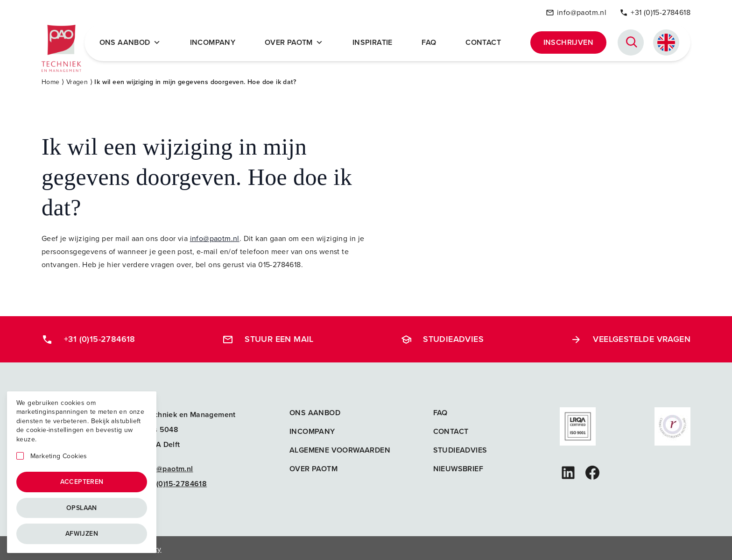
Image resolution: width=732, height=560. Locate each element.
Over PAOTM (296, 41)
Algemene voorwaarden (340, 448)
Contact (484, 41)
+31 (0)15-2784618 (655, 11)
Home (51, 80)
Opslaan (82, 508)
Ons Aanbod (134, 41)
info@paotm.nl (576, 11)
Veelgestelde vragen (630, 337)
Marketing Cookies (59, 456)
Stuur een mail (268, 337)
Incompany (216, 41)
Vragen (77, 80)
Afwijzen (82, 534)
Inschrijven (568, 41)
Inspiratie (374, 41)
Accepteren (82, 482)
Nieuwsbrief (458, 466)
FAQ (430, 41)
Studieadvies (442, 337)
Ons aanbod (315, 410)
